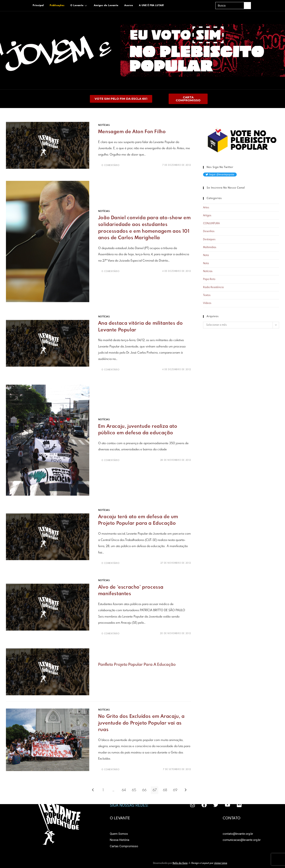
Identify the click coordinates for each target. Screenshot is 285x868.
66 (144, 790)
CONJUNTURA (211, 224)
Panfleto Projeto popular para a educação (137, 665)
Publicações (57, 6)
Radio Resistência (213, 287)
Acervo (129, 6)
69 (175, 790)
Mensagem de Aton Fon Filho (132, 132)
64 (124, 790)
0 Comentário (110, 166)
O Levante (79, 6)
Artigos (207, 216)
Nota (206, 256)
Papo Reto (209, 279)
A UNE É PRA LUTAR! (151, 6)
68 (165, 790)
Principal (38, 6)
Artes (206, 208)
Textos (207, 295)
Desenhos (209, 232)
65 (134, 790)
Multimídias (210, 248)
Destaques (209, 240)
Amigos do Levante (106, 6)
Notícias (104, 125)
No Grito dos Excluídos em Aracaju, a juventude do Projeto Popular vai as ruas (141, 723)
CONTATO (232, 818)
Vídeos (207, 303)
